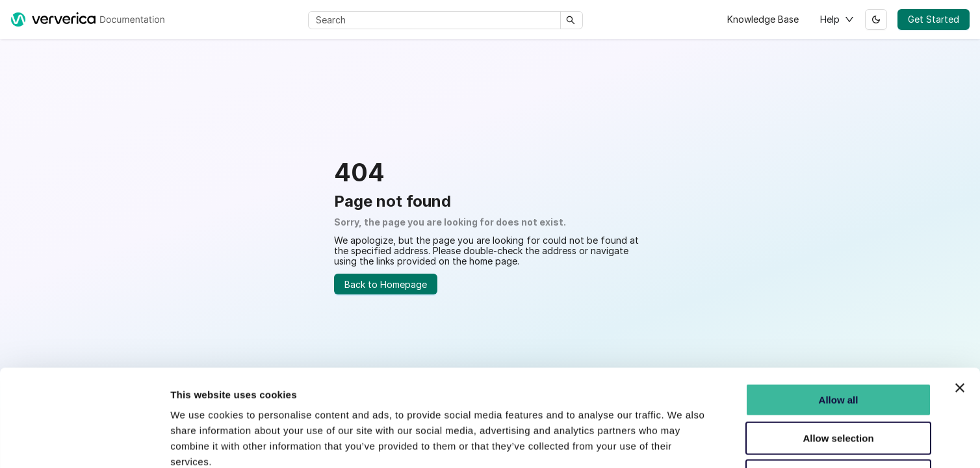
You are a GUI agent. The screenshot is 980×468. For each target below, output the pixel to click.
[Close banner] (960, 297)
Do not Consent (838, 385)
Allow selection (838, 347)
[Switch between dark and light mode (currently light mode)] (876, 19)
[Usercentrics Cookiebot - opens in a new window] (84, 443)
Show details (682, 442)
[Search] (437, 20)
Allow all (839, 309)
